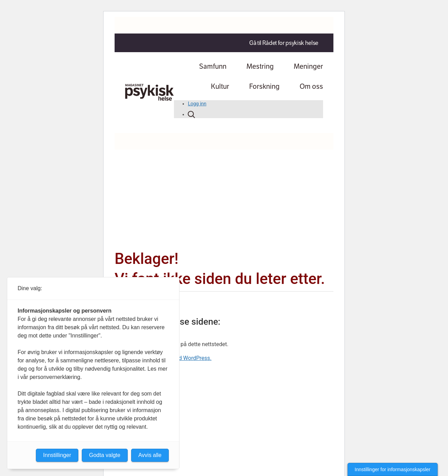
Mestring (260, 66)
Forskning (264, 86)
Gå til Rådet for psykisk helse (284, 43)
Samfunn (213, 66)
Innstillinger (57, 455)
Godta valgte (105, 455)
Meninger (308, 66)
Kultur (220, 86)
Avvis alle (150, 455)
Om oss (311, 86)
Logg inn (197, 104)
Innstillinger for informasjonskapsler (393, 469)
